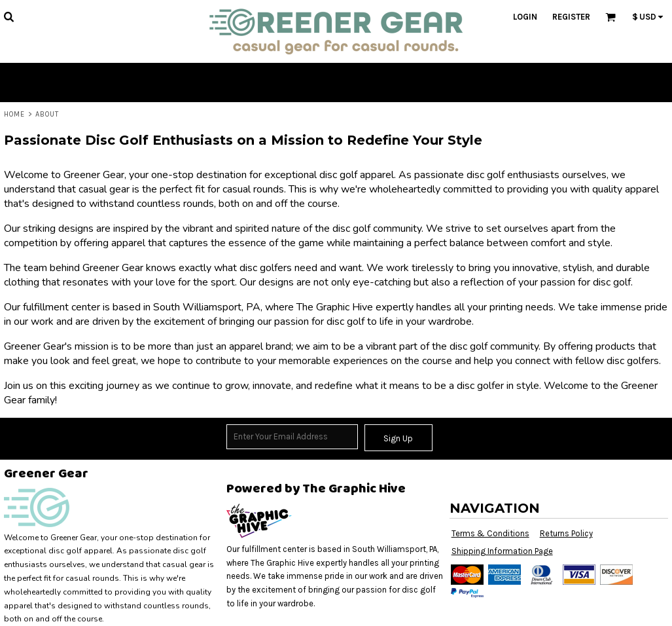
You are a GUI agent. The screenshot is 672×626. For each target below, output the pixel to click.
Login (525, 17)
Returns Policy (566, 533)
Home (14, 114)
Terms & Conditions (490, 533)
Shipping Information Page (502, 551)
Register (571, 17)
